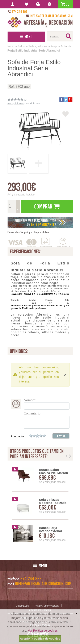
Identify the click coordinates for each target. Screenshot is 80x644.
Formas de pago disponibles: (29, 232)
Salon (21, 46)
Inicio (11, 46)
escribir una (33, 103)
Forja (54, 46)
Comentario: (33, 413)
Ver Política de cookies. (43, 631)
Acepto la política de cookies (40, 639)
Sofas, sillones (38, 46)
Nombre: (30, 400)
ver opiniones (16, 103)
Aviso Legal (23, 606)
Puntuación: (18, 436)
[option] (40, 506)
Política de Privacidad (47, 606)
